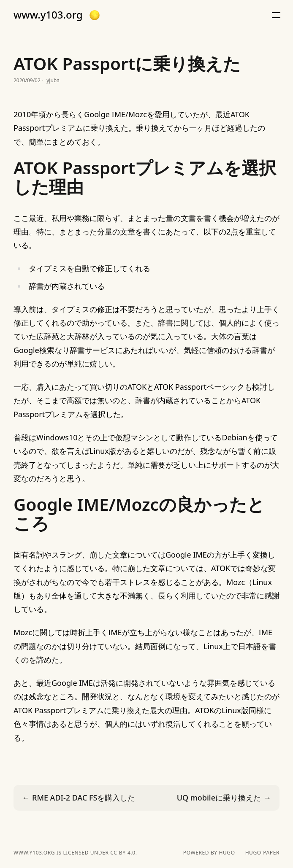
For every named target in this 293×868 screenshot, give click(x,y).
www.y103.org (48, 15)
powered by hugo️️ (209, 853)
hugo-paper (262, 853)
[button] (95, 15)
